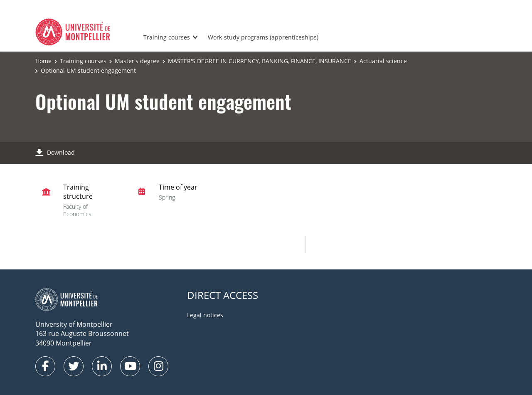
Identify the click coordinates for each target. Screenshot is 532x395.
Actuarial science (383, 61)
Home (43, 61)
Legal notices (205, 315)
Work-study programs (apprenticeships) (263, 37)
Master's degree (137, 61)
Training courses (167, 37)
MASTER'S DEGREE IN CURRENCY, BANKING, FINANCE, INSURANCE (260, 61)
